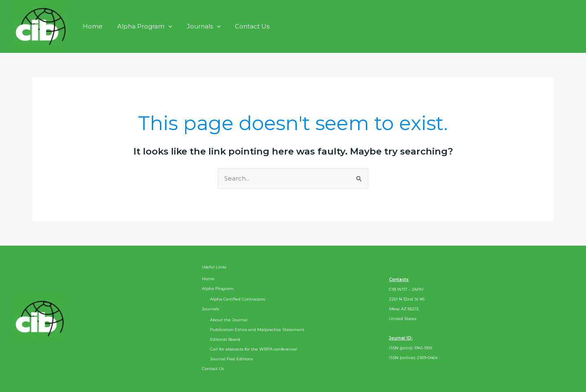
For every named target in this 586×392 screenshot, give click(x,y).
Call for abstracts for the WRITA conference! (254, 349)
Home (91, 26)
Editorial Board (225, 339)
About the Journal (229, 320)
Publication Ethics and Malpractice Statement (257, 330)
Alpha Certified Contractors (237, 299)
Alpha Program (141, 26)
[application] (165, 26)
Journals (198, 26)
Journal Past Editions (231, 359)
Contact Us (244, 26)
